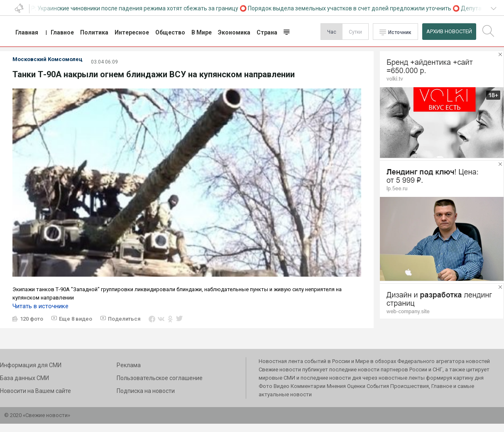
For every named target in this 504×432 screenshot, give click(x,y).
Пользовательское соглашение (160, 378)
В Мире (202, 32)
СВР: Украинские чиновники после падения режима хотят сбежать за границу (133, 8)
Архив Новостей (449, 31)
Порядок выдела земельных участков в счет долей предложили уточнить (352, 8)
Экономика (234, 32)
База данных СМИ (24, 378)
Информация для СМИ (31, 365)
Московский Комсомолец (48, 59)
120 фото (32, 319)
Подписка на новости (146, 391)
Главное (62, 32)
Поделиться (124, 319)
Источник (400, 32)
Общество (170, 32)
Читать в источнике (40, 306)
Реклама (129, 365)
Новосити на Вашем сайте (35, 391)
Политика (94, 32)
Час (332, 32)
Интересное (132, 32)
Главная (27, 32)
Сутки (355, 32)
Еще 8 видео (76, 319)
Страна (267, 32)
